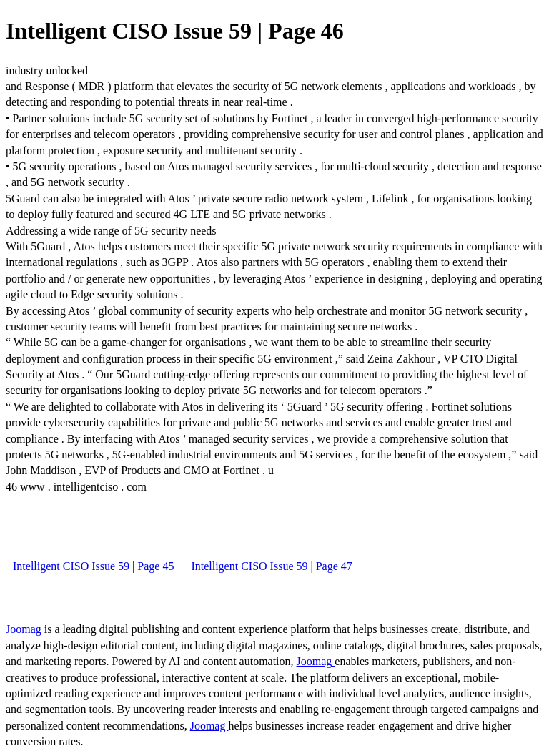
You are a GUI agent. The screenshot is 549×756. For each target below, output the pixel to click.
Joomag (25, 629)
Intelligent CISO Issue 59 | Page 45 (93, 566)
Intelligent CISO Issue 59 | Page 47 (271, 566)
